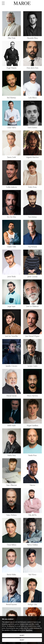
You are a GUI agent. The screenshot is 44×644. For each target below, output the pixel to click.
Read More (29, 630)
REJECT (22, 640)
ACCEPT (22, 635)
